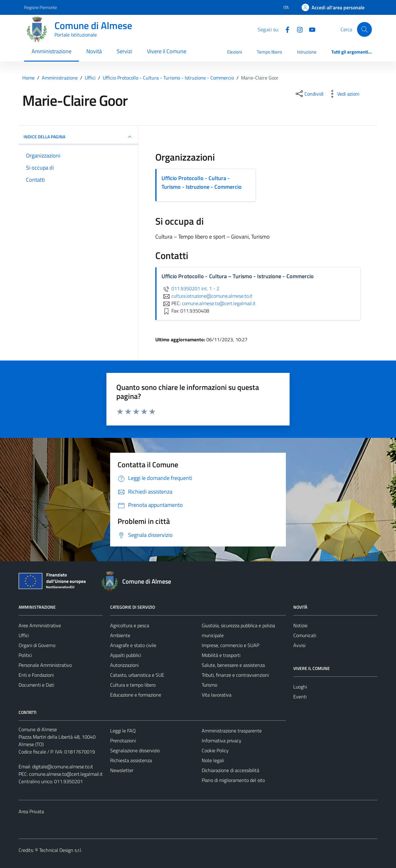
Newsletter (122, 770)
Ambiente (120, 635)
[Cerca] (364, 29)
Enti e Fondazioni (36, 675)
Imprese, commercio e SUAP (230, 645)
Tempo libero (269, 52)
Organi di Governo (37, 645)
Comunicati (305, 635)
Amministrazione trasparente (232, 731)
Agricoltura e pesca (130, 625)
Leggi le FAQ (123, 731)
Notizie (300, 625)
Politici (25, 655)
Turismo (209, 685)
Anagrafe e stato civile (133, 645)
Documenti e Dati (36, 685)
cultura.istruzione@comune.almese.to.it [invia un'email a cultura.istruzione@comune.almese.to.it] (207, 296)
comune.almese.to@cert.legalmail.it (66, 774)
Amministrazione (52, 51)
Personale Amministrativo (45, 665)
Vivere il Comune (167, 51)
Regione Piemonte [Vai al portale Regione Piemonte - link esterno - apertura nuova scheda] (41, 7)
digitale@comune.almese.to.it (63, 767)
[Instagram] (297, 29)
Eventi (300, 697)
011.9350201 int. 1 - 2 (190, 288)
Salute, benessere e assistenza (233, 665)
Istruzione (307, 52)
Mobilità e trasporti (221, 655)
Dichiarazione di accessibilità (230, 770)
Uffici (24, 635)
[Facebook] (285, 29)
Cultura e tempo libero (133, 685)
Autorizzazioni (124, 665)
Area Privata (31, 811)
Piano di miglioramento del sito (233, 780)
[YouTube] (310, 29)
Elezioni (235, 52)
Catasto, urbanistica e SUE (137, 675)
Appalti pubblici (126, 655)
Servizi (124, 51)
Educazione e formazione (136, 695)
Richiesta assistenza (131, 760)
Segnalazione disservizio (135, 750)
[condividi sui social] (309, 94)
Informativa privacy (222, 741)
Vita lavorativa (217, 695)
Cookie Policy (215, 750)
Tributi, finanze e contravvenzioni (235, 675)
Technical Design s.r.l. (61, 850)
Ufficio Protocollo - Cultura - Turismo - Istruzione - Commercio (202, 182)
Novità (94, 51)
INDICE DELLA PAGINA (78, 137)
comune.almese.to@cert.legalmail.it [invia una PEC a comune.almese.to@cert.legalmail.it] (219, 303)
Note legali (213, 760)
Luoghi (300, 687)
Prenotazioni (123, 741)
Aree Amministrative (40, 625)
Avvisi (299, 645)
